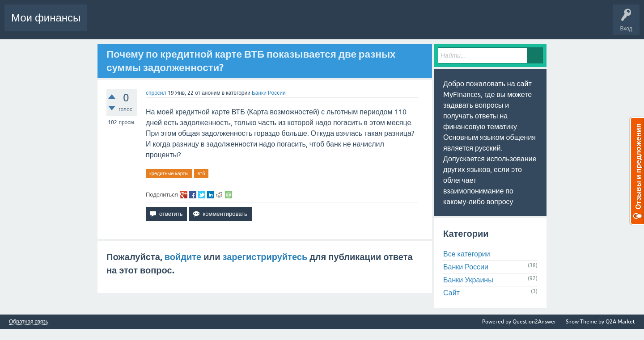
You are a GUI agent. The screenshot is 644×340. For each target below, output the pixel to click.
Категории (286, 24)
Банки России (269, 93)
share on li (211, 195)
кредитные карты (169, 173)
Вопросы (155, 24)
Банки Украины (468, 280)
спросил (156, 93)
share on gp (184, 195)
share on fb (193, 195)
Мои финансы (46, 18)
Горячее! (186, 24)
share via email (229, 195)
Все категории (467, 254)
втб (201, 173)
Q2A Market (620, 322)
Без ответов (221, 24)
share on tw (202, 195)
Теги (254, 24)
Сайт (451, 293)
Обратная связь (29, 322)
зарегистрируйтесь (265, 257)
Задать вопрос (326, 24)
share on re (220, 195)
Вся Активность (114, 24)
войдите (183, 257)
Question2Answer (534, 322)
